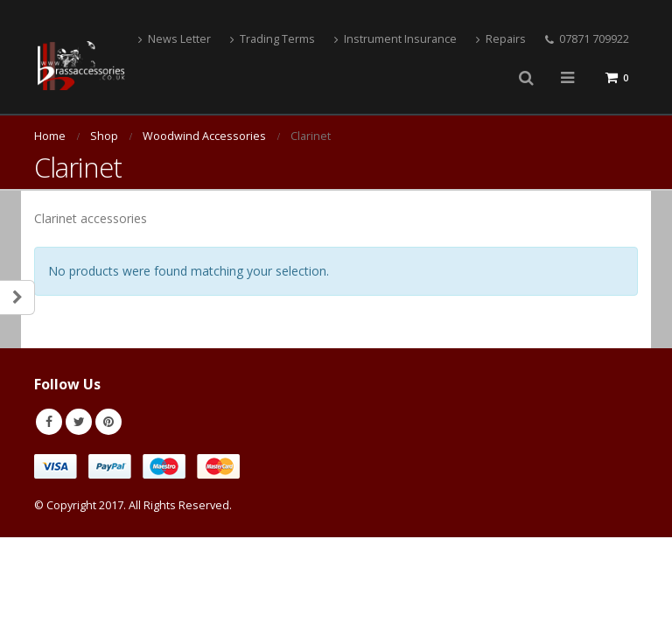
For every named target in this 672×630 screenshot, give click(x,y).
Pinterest (108, 422)
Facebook (49, 422)
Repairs (501, 39)
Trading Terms (273, 39)
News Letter (175, 39)
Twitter (79, 422)
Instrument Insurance (395, 39)
